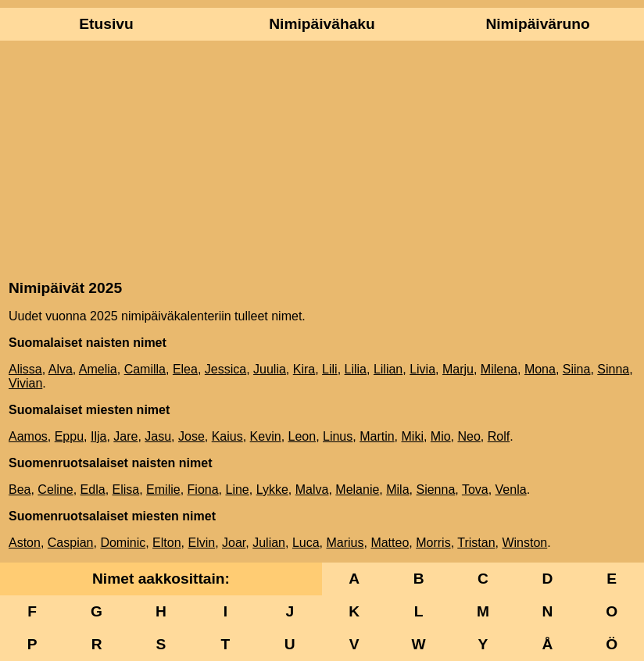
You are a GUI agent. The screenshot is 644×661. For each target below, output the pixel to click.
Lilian (388, 369)
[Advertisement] (322, 159)
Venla (511, 489)
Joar (234, 543)
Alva (61, 369)
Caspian (71, 543)
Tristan (476, 543)
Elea (185, 369)
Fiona (203, 489)
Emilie (163, 489)
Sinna (613, 369)
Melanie (357, 489)
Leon (302, 436)
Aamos (28, 436)
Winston (524, 543)
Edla (93, 489)
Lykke (272, 489)
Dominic (123, 543)
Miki (413, 436)
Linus (338, 436)
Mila (397, 489)
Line (237, 489)
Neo (469, 436)
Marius (345, 543)
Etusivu (106, 24)
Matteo (390, 543)
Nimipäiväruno (537, 24)
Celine (55, 489)
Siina (577, 369)
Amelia (98, 369)
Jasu (158, 436)
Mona (540, 369)
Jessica (225, 369)
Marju (458, 369)
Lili (330, 369)
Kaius (227, 436)
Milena (499, 369)
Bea (20, 489)
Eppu (69, 436)
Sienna (435, 489)
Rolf (499, 436)
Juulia (270, 369)
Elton (166, 543)
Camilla (145, 369)
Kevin (266, 436)
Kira (304, 369)
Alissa (25, 369)
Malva (312, 489)
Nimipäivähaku (322, 24)
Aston (25, 543)
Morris (433, 543)
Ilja (98, 436)
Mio (441, 436)
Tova (475, 489)
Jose (191, 436)
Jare (125, 436)
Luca (306, 543)
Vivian (25, 383)
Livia (422, 369)
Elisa (126, 489)
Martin (377, 436)
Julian (269, 543)
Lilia (356, 369)
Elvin (201, 543)
